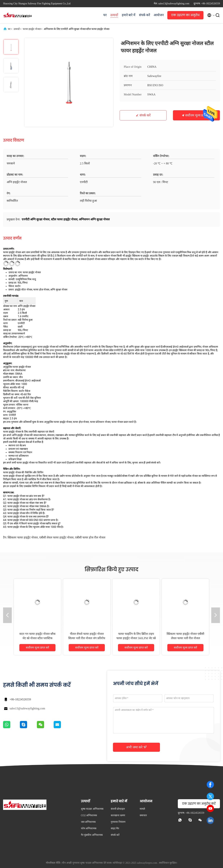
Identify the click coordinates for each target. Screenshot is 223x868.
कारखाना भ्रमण (118, 815)
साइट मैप (115, 828)
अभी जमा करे (136, 747)
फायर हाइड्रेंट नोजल (32, 29)
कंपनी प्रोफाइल (118, 809)
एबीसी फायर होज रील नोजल (90, 537)
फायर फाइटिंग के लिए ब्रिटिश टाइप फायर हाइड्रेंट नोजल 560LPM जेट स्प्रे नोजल (136, 638)
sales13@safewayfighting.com (27, 708)
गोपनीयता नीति (53, 863)
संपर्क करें (145, 15)
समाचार (143, 815)
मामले (142, 809)
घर (105, 15)
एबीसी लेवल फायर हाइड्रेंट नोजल (56, 537)
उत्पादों (114, 15)
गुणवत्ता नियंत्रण (118, 822)
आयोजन (159, 15)
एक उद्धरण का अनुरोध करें (185, 16)
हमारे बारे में (129, 15)
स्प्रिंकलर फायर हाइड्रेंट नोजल (23, 537)
